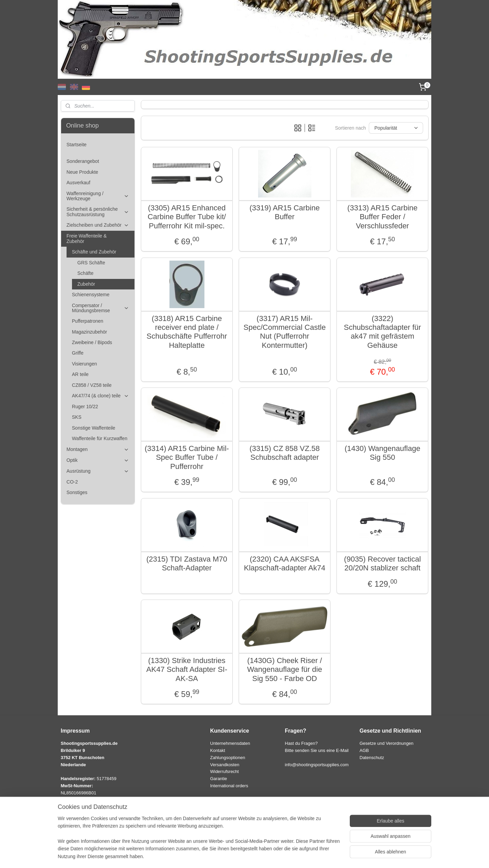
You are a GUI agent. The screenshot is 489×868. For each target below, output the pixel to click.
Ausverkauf (78, 183)
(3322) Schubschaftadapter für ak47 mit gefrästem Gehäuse (382, 332)
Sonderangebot (83, 161)
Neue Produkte (82, 172)
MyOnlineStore (315, 855)
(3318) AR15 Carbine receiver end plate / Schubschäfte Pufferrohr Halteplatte (187, 332)
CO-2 (72, 482)
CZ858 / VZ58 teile (92, 385)
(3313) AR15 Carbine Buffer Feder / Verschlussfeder (383, 217)
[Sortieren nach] (396, 128)
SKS (77, 417)
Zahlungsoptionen (228, 758)
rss (239, 855)
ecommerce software (261, 855)
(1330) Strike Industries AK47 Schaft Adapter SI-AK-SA (187, 669)
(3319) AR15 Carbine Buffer (284, 212)
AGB (364, 750)
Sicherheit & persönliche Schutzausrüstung (98, 212)
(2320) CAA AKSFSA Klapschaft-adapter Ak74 (285, 563)
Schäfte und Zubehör (101, 252)
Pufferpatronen (88, 321)
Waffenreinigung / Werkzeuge (98, 196)
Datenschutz (372, 758)
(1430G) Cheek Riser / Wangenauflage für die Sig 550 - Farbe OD (285, 669)
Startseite (77, 145)
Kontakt (218, 750)
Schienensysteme (91, 295)
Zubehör (86, 284)
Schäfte (85, 273)
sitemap (226, 855)
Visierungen (85, 364)
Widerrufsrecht (224, 771)
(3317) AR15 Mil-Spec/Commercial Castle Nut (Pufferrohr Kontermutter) (285, 332)
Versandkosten (225, 765)
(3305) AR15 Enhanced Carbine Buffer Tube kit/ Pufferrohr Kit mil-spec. (187, 217)
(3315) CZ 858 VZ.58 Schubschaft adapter (284, 453)
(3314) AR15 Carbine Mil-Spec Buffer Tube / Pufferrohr (187, 457)
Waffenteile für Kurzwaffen (100, 438)
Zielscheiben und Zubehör (98, 225)
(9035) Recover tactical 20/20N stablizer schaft (382, 563)
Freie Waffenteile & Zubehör (98, 238)
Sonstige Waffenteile (94, 428)
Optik (98, 460)
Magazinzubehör (90, 332)
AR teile (80, 374)
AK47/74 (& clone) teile (101, 396)
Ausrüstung (98, 471)
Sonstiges (77, 492)
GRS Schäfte (91, 263)
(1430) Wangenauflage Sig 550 (382, 453)
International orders (229, 786)
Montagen (98, 449)
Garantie (219, 779)
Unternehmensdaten (230, 743)
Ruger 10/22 (85, 407)
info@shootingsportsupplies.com (317, 765)
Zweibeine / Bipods (92, 342)
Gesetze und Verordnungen (387, 743)
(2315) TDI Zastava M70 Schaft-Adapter (187, 563)
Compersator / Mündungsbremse (101, 308)
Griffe (78, 353)
